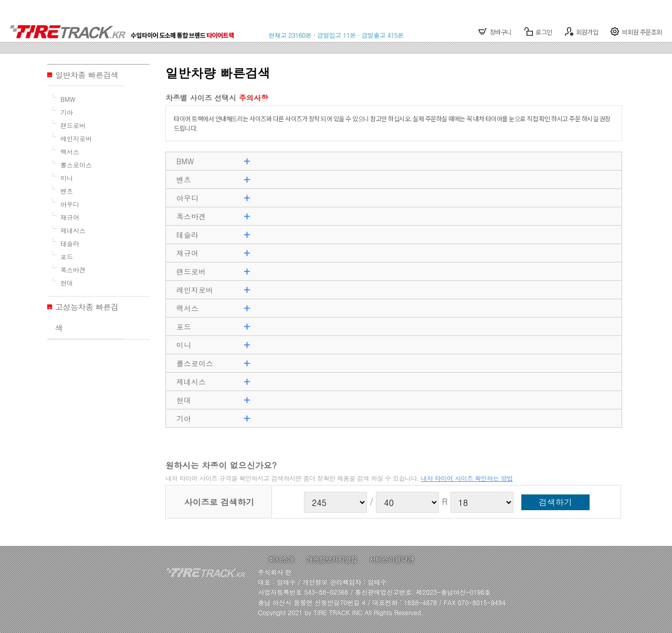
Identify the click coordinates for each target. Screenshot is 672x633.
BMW (68, 99)
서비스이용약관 (392, 560)
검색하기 (555, 502)
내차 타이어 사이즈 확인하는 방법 (467, 478)
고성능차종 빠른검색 (87, 317)
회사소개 (281, 560)
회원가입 (582, 32)
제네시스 (73, 230)
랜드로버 (73, 125)
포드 (67, 256)
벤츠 (67, 191)
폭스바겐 (73, 270)
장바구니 (495, 32)
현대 (67, 283)
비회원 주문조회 (636, 32)
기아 (67, 112)
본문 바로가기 (0, 0)
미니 (67, 178)
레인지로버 (76, 138)
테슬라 (70, 243)
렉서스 (70, 151)
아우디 (70, 204)
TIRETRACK (125, 26)
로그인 (538, 32)
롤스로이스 (76, 165)
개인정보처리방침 (332, 560)
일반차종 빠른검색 (87, 75)
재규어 (70, 217)
